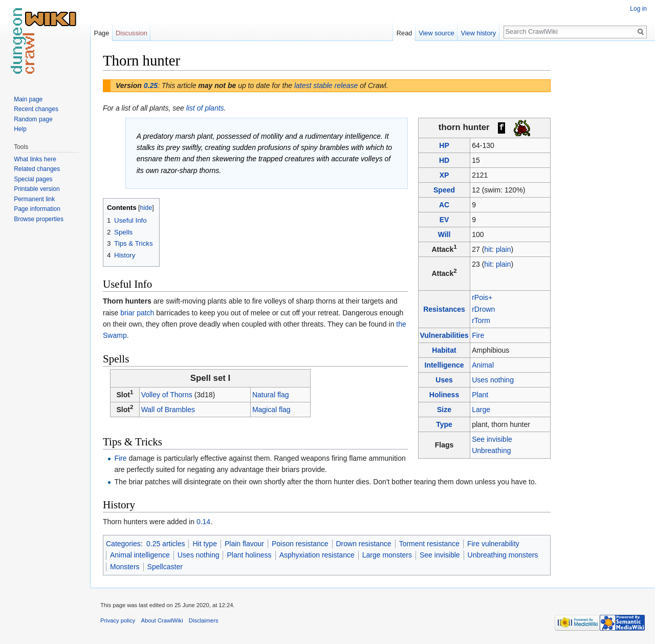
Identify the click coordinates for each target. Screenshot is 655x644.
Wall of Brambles (168, 410)
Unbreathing (491, 450)
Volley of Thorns (167, 395)
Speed (444, 190)
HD (444, 160)
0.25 (151, 85)
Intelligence (444, 365)
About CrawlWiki (162, 620)
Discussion (132, 33)
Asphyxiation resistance (317, 555)
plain (504, 249)
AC (444, 205)
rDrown (483, 309)
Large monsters (387, 555)
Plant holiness (249, 555)
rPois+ (482, 297)
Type (444, 424)
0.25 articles (166, 544)
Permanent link (34, 199)
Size (444, 410)
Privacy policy (118, 620)
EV (444, 220)
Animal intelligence (140, 555)
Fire (478, 335)
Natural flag (271, 395)
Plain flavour (244, 544)
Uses (444, 380)
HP (444, 145)
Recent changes (36, 109)
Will (444, 234)
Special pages (33, 179)
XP (444, 175)
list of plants (205, 108)
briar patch (137, 313)
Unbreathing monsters (503, 555)
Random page (33, 119)
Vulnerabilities (444, 335)
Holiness (444, 395)
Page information (37, 209)
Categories (123, 544)
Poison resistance (300, 544)
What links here (35, 159)
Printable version (37, 189)
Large (481, 410)
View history (478, 33)
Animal (483, 365)
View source (436, 33)
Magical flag (271, 410)
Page (101, 33)
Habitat (444, 350)
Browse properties (39, 219)
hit (488, 249)
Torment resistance (429, 544)
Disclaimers (204, 620)
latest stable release (326, 85)
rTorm (481, 320)
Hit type (204, 544)
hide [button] (146, 208)
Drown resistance (364, 544)
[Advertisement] (602, 205)
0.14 (203, 522)
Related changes (37, 169)
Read (405, 33)
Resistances (444, 309)
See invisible (492, 439)
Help (20, 129)
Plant (480, 395)
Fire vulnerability (493, 544)
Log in (638, 9)
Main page (28, 99)
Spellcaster (165, 567)
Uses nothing (493, 380)
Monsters (125, 567)
